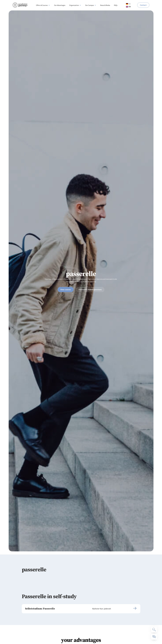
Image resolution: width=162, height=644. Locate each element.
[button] (43, 5)
